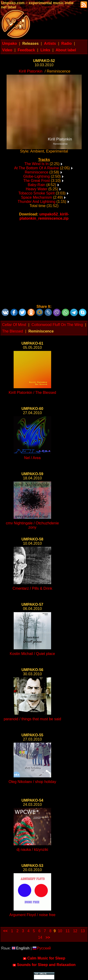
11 (68, 931)
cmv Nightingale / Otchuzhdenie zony (32, 525)
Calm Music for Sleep (44, 958)
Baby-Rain (36, 185)
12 (75, 931)
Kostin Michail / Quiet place (33, 654)
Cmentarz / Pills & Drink (33, 588)
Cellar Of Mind (14, 325)
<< (6, 931)
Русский (42, 948)
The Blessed (13, 331)
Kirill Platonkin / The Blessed (32, 393)
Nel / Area (32, 458)
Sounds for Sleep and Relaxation (44, 965)
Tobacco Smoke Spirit (36, 193)
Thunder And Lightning (36, 202)
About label (66, 50)
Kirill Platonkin (31, 71)
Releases (30, 43)
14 (40, 937)
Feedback (26, 50)
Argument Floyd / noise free (33, 915)
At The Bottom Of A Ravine (36, 168)
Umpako (10, 43)
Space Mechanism (37, 197)
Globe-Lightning (36, 176)
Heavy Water (37, 189)
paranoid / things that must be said (33, 719)
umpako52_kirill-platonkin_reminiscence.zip (44, 216)
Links (45, 50)
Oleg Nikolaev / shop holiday (33, 782)
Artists (50, 43)
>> (48, 937)
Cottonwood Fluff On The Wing (57, 325)
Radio (66, 43)
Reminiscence (36, 172)
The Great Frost (36, 181)
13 (83, 931)
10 (60, 931)
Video (7, 50)
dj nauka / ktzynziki (32, 850)
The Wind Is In (36, 164)
